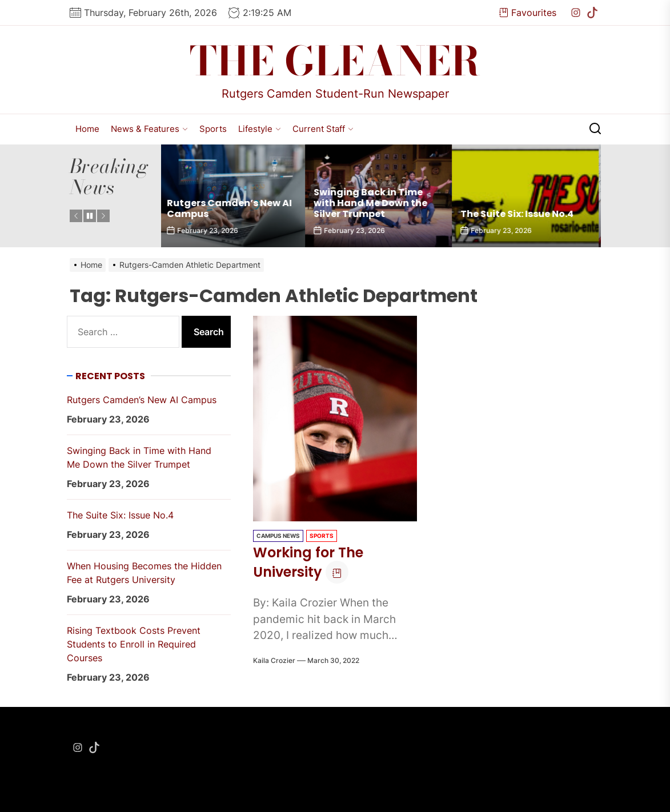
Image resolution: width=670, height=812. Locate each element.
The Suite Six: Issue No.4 (520, 214)
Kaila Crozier (274, 660)
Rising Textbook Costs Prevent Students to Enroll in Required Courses (134, 644)
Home (87, 129)
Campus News (278, 536)
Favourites (528, 13)
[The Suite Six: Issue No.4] (528, 196)
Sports (213, 129)
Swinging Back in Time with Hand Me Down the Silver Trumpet (373, 203)
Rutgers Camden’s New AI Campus (232, 208)
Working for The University (308, 562)
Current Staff (323, 129)
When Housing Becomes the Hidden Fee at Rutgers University (144, 573)
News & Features (149, 129)
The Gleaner (335, 61)
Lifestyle (260, 129)
